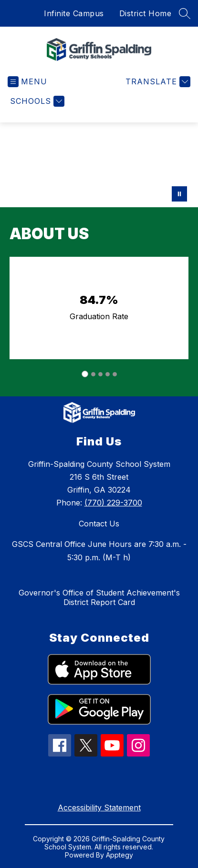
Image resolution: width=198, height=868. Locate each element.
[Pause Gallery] (179, 194)
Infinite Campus (74, 13)
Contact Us (99, 524)
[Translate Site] (157, 82)
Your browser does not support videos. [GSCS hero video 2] (99, 165)
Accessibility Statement (99, 807)
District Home (146, 13)
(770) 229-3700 (113, 503)
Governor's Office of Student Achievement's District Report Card (99, 597)
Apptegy (120, 855)
